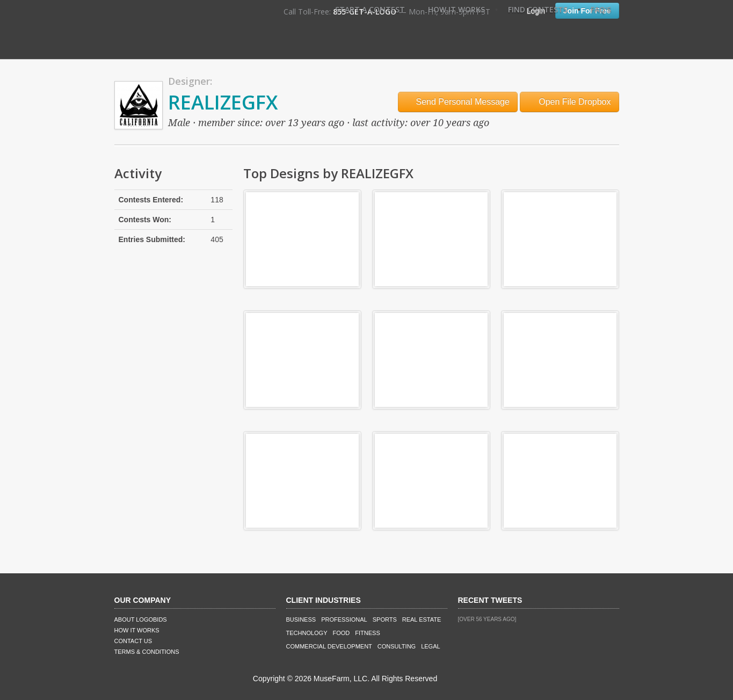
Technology (307, 633)
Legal (430, 646)
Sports (385, 619)
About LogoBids (141, 619)
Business (301, 619)
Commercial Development (329, 646)
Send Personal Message (458, 102)
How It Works (456, 9)
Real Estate (422, 619)
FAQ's (601, 9)
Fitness (367, 633)
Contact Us (133, 641)
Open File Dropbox (569, 102)
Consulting (397, 646)
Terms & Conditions (147, 652)
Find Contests (538, 9)
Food (342, 633)
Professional (344, 619)
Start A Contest (370, 9)
